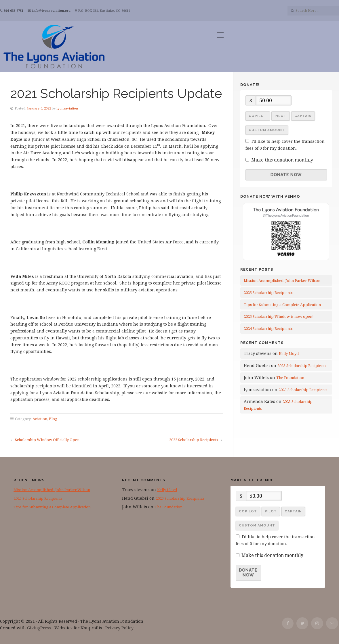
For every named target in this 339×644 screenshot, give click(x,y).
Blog (53, 419)
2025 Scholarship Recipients (268, 293)
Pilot (281, 116)
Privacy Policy (119, 628)
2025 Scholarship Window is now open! (279, 316)
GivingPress (39, 628)
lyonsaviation (67, 108)
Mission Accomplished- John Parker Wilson (282, 280)
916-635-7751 (14, 10)
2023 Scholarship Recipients (303, 390)
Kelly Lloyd (289, 353)
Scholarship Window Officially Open (47, 440)
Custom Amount (267, 130)
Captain (303, 116)
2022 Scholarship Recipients (194, 440)
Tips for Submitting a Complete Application (282, 305)
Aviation (40, 419)
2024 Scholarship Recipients (268, 328)
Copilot (258, 116)
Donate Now (286, 175)
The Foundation (290, 378)
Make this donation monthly (282, 160)
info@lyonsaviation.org (52, 10)
